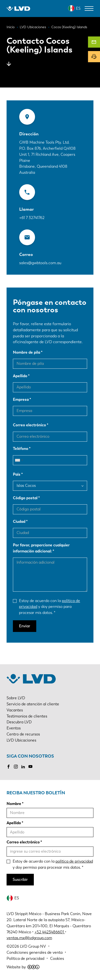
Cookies (57, 958)
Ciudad (19, 521)
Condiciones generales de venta (35, 952)
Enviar (25, 626)
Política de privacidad (25, 958)
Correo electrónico (29, 425)
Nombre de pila (27, 352)
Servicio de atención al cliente (33, 704)
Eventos (14, 728)
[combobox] (19, 460)
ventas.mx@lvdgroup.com (29, 938)
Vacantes (15, 710)
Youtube (30, 767)
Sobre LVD (16, 698)
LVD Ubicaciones (21, 740)
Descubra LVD (19, 722)
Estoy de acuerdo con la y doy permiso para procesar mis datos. (50, 607)
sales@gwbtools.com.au (40, 263)
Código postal (25, 498)
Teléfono (21, 449)
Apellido (20, 376)
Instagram (16, 767)
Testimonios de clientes (27, 716)
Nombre (14, 804)
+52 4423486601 (49, 932)
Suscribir (20, 879)
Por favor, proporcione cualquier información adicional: (41, 548)
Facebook (9, 767)
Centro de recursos (23, 734)
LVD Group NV (33, 946)
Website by (23, 967)
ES (78, 8)
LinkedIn (23, 767)
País (17, 474)
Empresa (21, 399)
